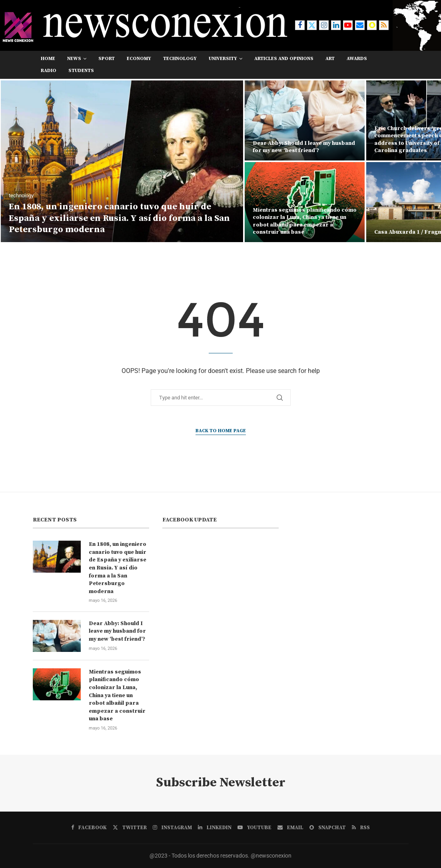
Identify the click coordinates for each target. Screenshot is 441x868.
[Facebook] (300, 25)
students (81, 71)
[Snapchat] (372, 25)
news (74, 59)
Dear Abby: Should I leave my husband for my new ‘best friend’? (304, 147)
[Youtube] (348, 25)
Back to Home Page (221, 431)
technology (180, 59)
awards (357, 59)
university (223, 59)
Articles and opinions (284, 59)
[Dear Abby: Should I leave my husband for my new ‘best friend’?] (305, 120)
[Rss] (384, 25)
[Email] (360, 25)
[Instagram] (324, 25)
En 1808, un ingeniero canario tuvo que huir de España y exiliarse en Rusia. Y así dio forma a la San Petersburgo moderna (119, 218)
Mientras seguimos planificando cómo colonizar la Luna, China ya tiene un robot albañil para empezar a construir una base (305, 221)
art (330, 59)
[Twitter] (312, 25)
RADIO (49, 71)
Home (48, 59)
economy (139, 59)
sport (107, 59)
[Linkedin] (336, 25)
